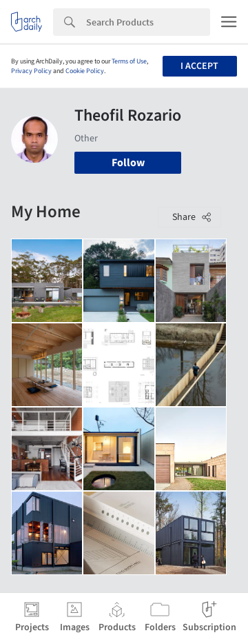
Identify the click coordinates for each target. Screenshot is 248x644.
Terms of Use (129, 61)
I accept (199, 66)
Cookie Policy (85, 71)
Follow (128, 163)
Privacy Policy (31, 71)
